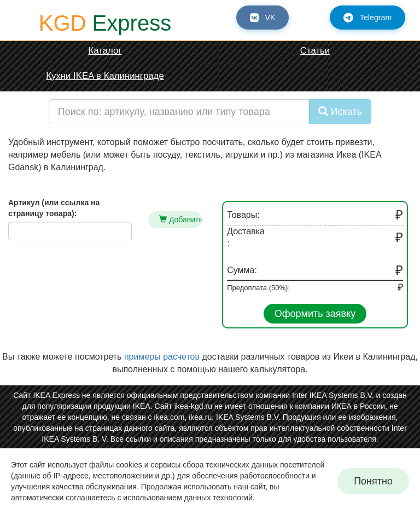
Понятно (373, 481)
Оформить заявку (315, 314)
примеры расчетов (162, 357)
